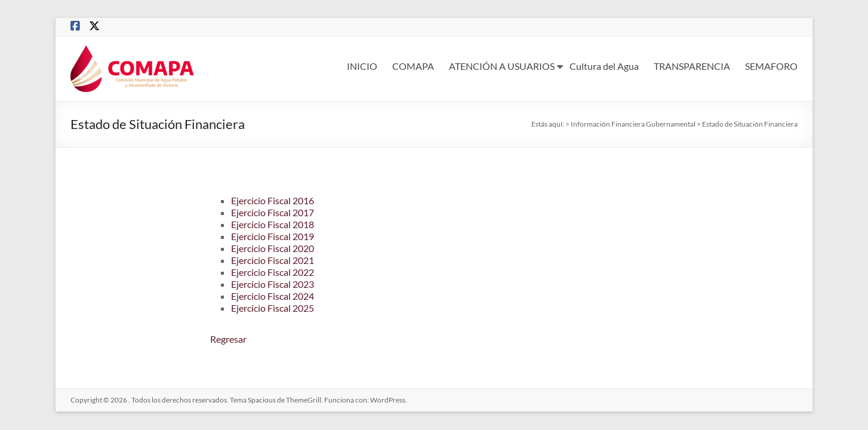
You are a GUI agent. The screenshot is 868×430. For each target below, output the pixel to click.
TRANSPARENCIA (692, 66)
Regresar (228, 339)
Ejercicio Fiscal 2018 (273, 224)
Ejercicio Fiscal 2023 (273, 284)
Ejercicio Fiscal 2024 (273, 296)
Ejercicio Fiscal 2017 (273, 212)
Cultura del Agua (604, 66)
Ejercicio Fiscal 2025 (273, 308)
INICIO (362, 66)
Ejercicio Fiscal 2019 (273, 236)
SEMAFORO (771, 66)
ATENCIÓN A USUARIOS (502, 66)
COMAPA (413, 66)
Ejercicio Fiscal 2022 (273, 272)
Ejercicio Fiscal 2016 (273, 200)
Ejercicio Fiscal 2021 (273, 260)
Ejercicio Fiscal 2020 (273, 248)
